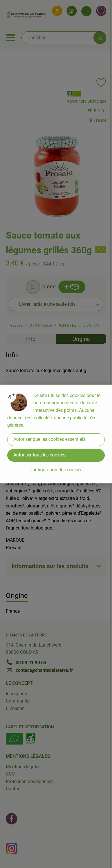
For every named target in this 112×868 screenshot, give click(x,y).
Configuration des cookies (56, 470)
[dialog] (56, 434)
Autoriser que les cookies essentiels (49, 439)
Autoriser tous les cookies (39, 455)
